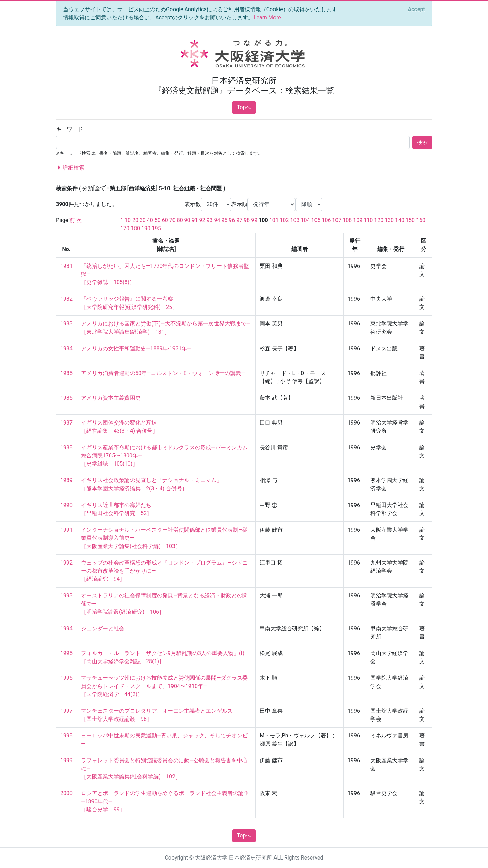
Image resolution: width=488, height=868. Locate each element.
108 (347, 220)
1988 (66, 447)
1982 (66, 299)
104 (306, 220)
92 (202, 220)
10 (128, 220)
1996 (66, 678)
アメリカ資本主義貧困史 (111, 398)
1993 (66, 596)
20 (135, 220)
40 (150, 220)
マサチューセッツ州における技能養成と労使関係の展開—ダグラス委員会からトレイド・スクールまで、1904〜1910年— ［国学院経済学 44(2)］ (165, 686)
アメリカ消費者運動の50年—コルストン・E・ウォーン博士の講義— (163, 373)
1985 (66, 373)
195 (156, 228)
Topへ (244, 107)
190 (146, 228)
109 (358, 220)
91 (195, 220)
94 (217, 220)
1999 (66, 760)
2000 (66, 793)
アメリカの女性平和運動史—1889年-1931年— (136, 348)
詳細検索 (70, 168)
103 (295, 220)
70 (172, 220)
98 (247, 220)
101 (274, 220)
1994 (66, 628)
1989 (66, 480)
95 (224, 220)
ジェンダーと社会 (103, 628)
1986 (66, 398)
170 (125, 228)
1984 (66, 348)
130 (389, 220)
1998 (66, 736)
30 (143, 220)
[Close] (416, 9)
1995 (66, 653)
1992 (66, 563)
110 (368, 220)
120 (379, 220)
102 (284, 220)
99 (254, 220)
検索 (422, 142)
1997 (66, 711)
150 (410, 220)
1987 (66, 423)
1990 (66, 505)
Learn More (267, 17)
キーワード (69, 129)
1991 (66, 530)
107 (337, 220)
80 (180, 220)
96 (232, 220)
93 (209, 220)
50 (158, 220)
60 (165, 220)
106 (326, 220)
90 (187, 220)
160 (421, 220)
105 (316, 220)
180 (135, 228)
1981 (66, 266)
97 (239, 220)
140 (400, 220)
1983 (66, 324)
